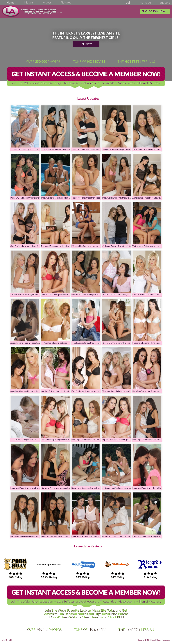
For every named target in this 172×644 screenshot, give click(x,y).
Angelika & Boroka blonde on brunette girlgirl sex (32, 391)
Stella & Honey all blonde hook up (147, 294)
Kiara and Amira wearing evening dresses (59, 488)
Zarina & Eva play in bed (25, 440)
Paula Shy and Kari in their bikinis (25, 198)
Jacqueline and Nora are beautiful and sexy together (34, 343)
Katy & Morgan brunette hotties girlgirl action (92, 391)
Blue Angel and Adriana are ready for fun (89, 440)
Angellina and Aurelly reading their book (150, 198)
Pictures (66, 2)
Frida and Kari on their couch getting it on (90, 246)
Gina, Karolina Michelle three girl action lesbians (123, 391)
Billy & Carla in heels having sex (117, 294)
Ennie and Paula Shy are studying (25, 488)
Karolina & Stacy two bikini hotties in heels (60, 391)
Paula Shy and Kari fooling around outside (151, 536)
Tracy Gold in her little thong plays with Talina (122, 198)
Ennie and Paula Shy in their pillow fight (150, 488)
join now (86, 44)
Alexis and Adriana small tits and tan (26, 536)
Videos (47, 2)
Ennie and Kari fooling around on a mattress (121, 488)
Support (165, 2)
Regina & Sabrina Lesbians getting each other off (124, 440)
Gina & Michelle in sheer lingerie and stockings (31, 246)
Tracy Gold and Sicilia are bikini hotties (58, 198)
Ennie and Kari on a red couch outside (88, 536)
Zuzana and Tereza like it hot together (119, 536)
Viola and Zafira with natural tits (117, 246)
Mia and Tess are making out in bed (87, 294)
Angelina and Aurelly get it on (117, 149)
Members (145, 2)
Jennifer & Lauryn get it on (56, 343)
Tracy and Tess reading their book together (60, 246)
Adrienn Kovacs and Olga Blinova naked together (32, 294)
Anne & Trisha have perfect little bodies (58, 294)
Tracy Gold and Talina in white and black (89, 149)
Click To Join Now (153, 11)
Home (10, 2)
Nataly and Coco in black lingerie (55, 149)
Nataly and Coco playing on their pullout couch (92, 488)
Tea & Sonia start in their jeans (86, 343)
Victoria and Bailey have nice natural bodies (152, 246)
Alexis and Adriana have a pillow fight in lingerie (62, 536)
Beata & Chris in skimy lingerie (117, 343)
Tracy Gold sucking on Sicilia (25, 149)
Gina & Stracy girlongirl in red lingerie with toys (62, 440)
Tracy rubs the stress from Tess (86, 198)
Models (29, 2)
